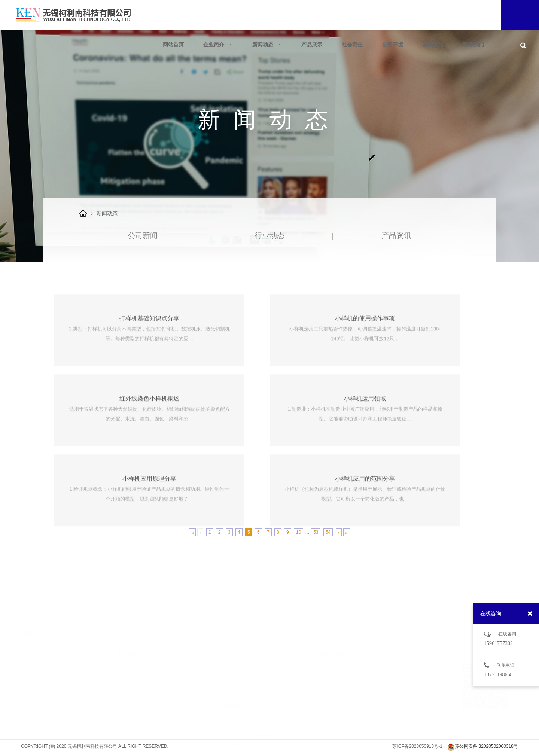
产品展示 (312, 45)
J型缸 (233, 694)
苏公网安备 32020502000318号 (483, 747)
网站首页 (173, 45)
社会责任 (352, 45)
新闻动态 (267, 45)
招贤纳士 (329, 658)
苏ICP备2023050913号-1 (417, 746)
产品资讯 (396, 235)
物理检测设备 (242, 746)
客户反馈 (329, 647)
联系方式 (329, 668)
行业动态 (269, 235)
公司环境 (393, 45)
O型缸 (234, 704)
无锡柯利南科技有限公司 (43, 637)
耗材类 (235, 725)
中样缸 (235, 715)
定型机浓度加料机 (247, 683)
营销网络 (433, 45)
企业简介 (218, 45)
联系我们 (473, 45)
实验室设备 (240, 736)
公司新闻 (143, 235)
